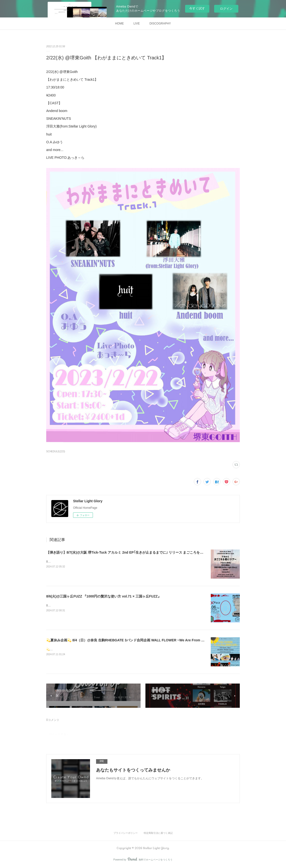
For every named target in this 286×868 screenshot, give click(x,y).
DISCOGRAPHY (160, 24)
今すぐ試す (197, 8)
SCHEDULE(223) (56, 451)
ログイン (226, 9)
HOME (120, 24)
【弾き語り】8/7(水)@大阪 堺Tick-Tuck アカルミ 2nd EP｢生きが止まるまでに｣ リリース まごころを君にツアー (132, 552)
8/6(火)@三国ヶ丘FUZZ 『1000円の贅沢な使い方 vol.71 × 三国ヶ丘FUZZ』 (104, 596)
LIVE (137, 24)
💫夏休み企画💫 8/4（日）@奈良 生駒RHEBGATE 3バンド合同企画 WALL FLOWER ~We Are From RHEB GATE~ (135, 640)
